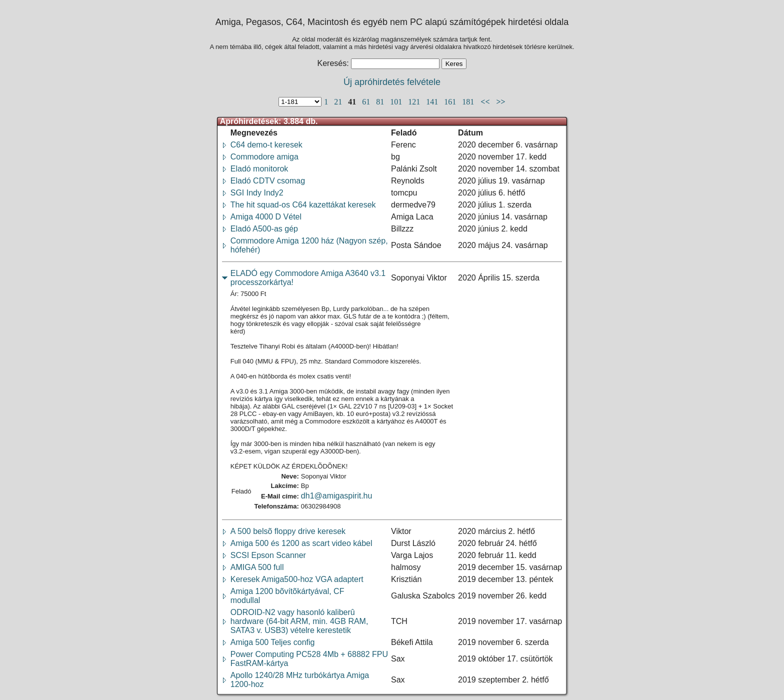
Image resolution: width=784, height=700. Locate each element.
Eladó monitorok (259, 169)
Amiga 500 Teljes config (273, 642)
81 (381, 102)
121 (415, 102)
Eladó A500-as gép (264, 229)
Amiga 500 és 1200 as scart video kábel (301, 543)
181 (469, 102)
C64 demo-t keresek (266, 145)
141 (433, 102)
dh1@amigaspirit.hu (337, 496)
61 (367, 102)
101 (397, 102)
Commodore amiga (264, 157)
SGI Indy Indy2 (257, 193)
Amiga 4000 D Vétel (266, 217)
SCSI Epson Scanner (268, 555)
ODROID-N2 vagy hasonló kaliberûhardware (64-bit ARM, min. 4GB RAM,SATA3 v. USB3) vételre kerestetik (299, 621)
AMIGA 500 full (257, 567)
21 (339, 102)
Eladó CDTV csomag (268, 181)
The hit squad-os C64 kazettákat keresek (303, 205)
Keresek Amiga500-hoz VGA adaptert (297, 579)
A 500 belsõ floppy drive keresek (288, 531)
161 (451, 102)
